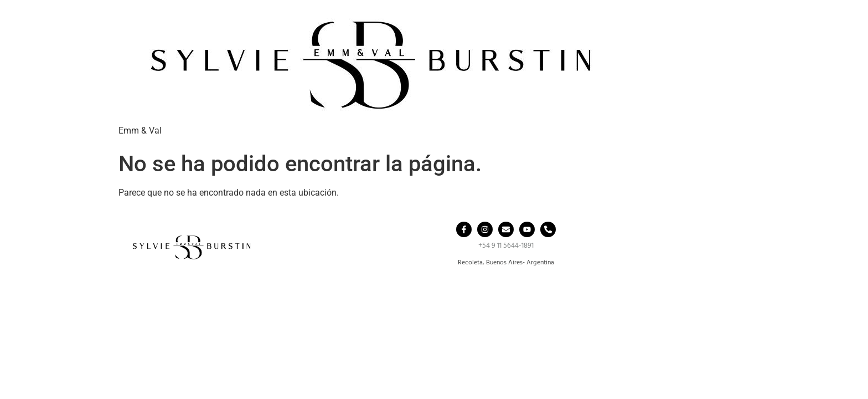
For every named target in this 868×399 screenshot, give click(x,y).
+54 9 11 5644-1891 (506, 246)
